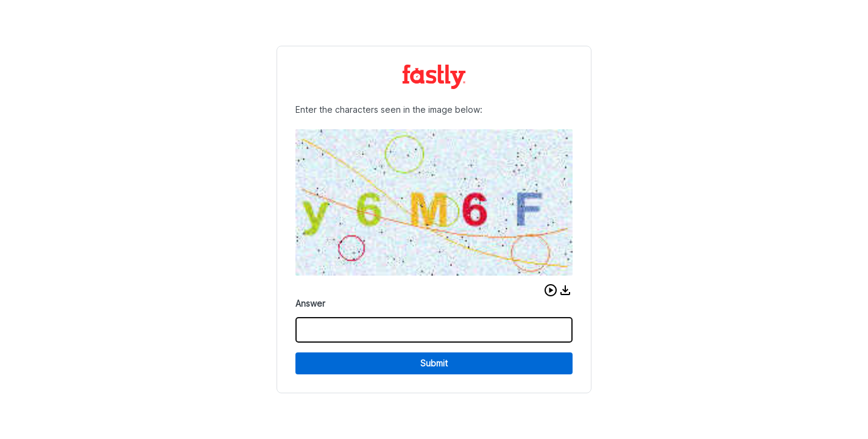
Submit (434, 363)
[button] (551, 290)
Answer (310, 303)
